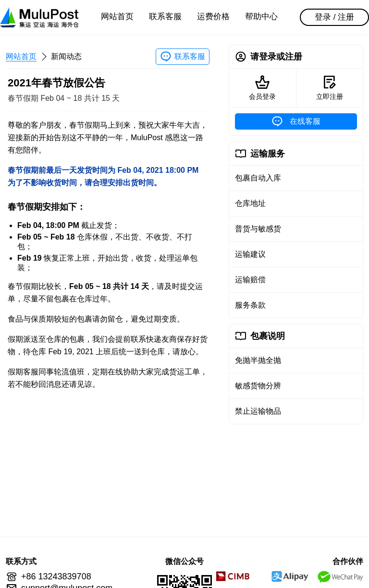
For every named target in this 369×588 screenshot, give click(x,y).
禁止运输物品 (258, 411)
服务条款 (250, 305)
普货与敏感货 (258, 229)
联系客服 (165, 17)
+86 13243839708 (56, 576)
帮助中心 (261, 17)
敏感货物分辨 (258, 386)
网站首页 (117, 17)
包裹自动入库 (258, 178)
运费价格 (213, 17)
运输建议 (250, 254)
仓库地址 (250, 203)
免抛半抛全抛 (258, 360)
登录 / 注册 (334, 17)
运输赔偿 (250, 280)
